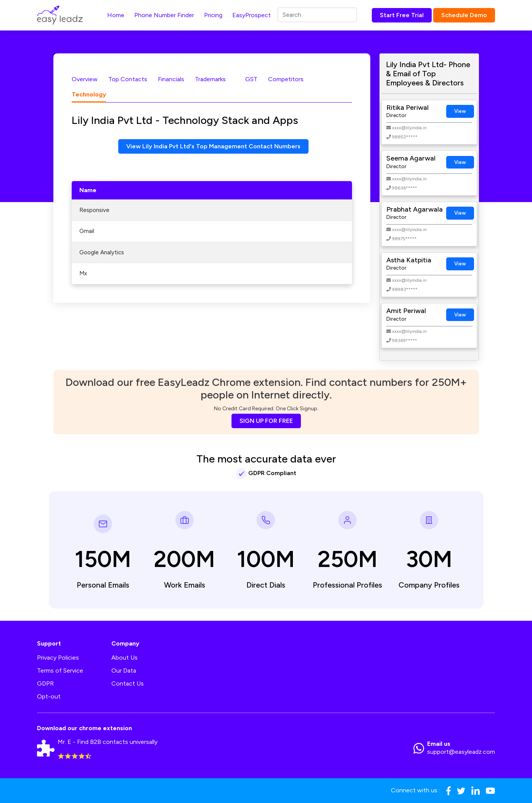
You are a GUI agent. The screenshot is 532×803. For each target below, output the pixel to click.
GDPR (45, 683)
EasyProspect (252, 15)
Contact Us (128, 683)
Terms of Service (60, 671)
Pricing (213, 15)
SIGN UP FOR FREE (266, 421)
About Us (125, 658)
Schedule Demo (464, 15)
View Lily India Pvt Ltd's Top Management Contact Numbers (213, 146)
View (460, 111)
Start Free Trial (402, 15)
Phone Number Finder (164, 15)
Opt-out (49, 696)
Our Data (124, 671)
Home (116, 15)
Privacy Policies (58, 658)
